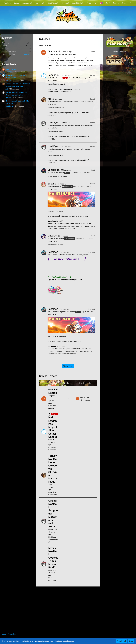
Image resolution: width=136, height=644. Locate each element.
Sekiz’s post (56, 255)
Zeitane (52, 184)
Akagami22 (10, 72)
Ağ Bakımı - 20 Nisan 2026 (80, 173)
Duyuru (55, 414)
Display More (68, 366)
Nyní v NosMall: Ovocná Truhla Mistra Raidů (53, 558)
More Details (122, 641)
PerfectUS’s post (58, 312)
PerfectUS (9, 80)
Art (7, 89)
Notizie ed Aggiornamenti (53, 539)
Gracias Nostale (11, 69)
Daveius (52, 236)
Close (131, 641)
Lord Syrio (9, 97)
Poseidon (53, 252)
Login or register (120, 3)
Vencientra (53, 170)
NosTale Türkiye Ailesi (80, 255)
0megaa (27, 54)
